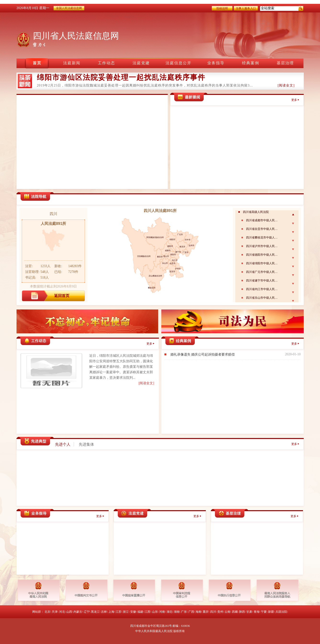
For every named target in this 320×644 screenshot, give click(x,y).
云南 (227, 612)
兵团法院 (281, 612)
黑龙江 (95, 612)
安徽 (133, 612)
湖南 (177, 612)
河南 (162, 612)
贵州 (220, 612)
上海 (111, 612)
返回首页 (62, 296)
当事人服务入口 (246, 8)
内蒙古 (78, 612)
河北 (62, 612)
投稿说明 (222, 8)
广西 (191, 612)
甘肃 (249, 612)
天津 (55, 612)
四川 (213, 612)
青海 (257, 612)
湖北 (169, 612)
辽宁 (87, 612)
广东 (184, 612)
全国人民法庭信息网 (69, 8)
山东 (155, 612)
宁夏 (264, 612)
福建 (140, 612)
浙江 (126, 612)
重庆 (206, 612)
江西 (147, 612)
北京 (47, 612)
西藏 (235, 612)
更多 (294, 100)
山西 (69, 612)
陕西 (242, 612)
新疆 (271, 612)
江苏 (118, 612)
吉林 (104, 612)
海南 (198, 612)
